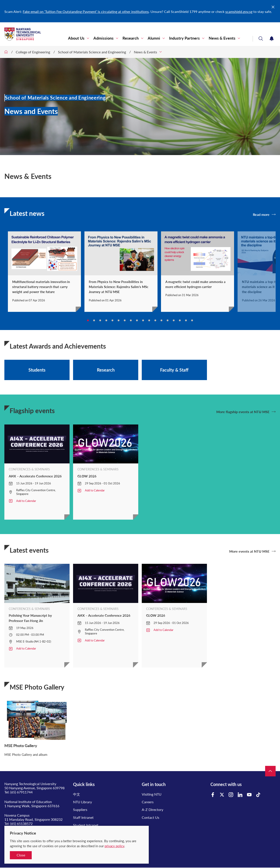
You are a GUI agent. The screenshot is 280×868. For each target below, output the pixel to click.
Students (37, 370)
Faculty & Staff (174, 370)
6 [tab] (119, 320)
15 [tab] (174, 320)
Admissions (103, 38)
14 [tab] (168, 320)
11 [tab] (149, 320)
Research (131, 38)
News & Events (222, 38)
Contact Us (150, 817)
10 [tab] (143, 320)
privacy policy (114, 846)
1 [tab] (88, 320)
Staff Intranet (83, 817)
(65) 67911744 (21, 792)
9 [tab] (137, 320)
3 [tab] (100, 320)
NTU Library (82, 802)
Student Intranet (86, 825)
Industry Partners (184, 38)
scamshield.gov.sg (239, 11)
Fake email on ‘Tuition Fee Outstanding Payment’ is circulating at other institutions (86, 11)
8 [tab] (131, 320)
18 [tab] (192, 320)
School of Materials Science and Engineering (92, 52)
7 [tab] (125, 320)
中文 (77, 794)
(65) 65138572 (21, 823)
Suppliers (80, 809)
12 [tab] (155, 320)
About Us (76, 38)
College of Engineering (33, 52)
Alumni (154, 38)
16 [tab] (180, 320)
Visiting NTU (152, 794)
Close (21, 855)
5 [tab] (112, 320)
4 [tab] (106, 320)
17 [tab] (186, 320)
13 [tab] (161, 320)
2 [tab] (94, 320)
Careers (148, 802)
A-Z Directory (152, 809)
